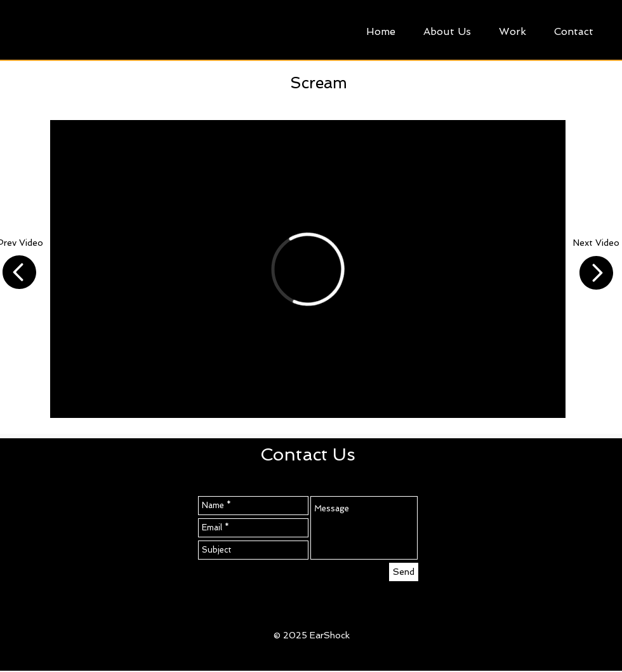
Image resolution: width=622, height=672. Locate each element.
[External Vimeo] (308, 269)
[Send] (404, 572)
